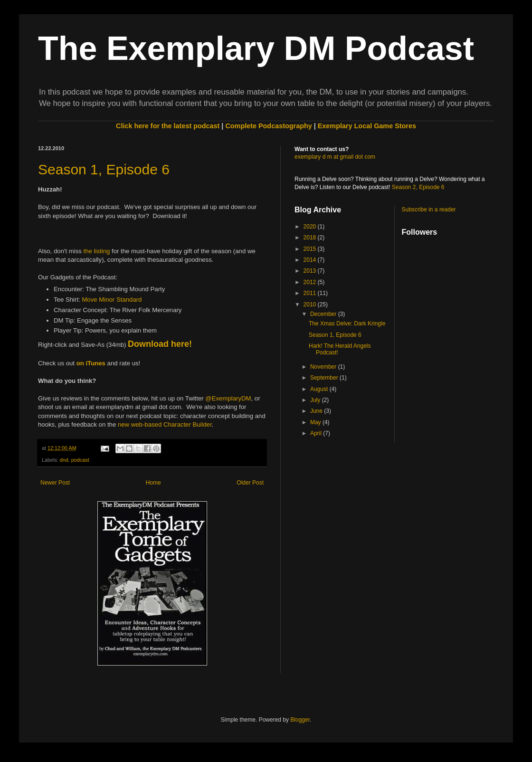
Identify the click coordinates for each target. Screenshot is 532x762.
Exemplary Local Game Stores (367, 126)
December (324, 314)
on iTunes (91, 363)
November (324, 367)
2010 (311, 305)
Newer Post (55, 483)
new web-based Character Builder (165, 424)
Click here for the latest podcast (168, 126)
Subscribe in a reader (429, 210)
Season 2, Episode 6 (418, 187)
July (316, 400)
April (317, 433)
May (316, 422)
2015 (311, 249)
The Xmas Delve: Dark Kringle (347, 324)
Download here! (160, 344)
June (317, 411)
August (320, 389)
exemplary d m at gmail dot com (335, 157)
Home (153, 483)
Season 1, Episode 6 (104, 169)
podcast (80, 460)
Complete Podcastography (268, 126)
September (325, 378)
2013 (311, 271)
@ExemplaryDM (228, 398)
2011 (311, 293)
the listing (97, 251)
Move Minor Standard (112, 300)
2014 (311, 260)
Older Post (250, 483)
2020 (311, 227)
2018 (311, 238)
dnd (64, 460)
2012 (311, 282)
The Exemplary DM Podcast (256, 48)
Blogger (300, 720)
